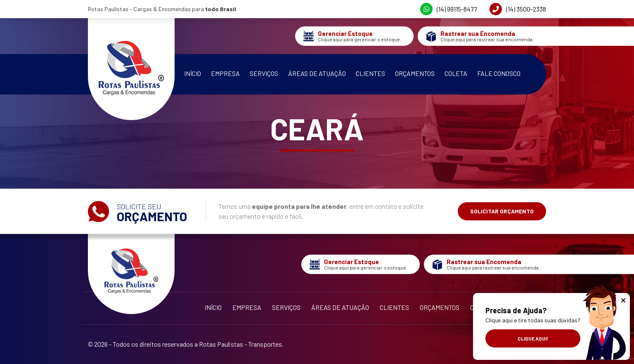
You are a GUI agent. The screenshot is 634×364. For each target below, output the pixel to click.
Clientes (370, 73)
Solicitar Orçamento (502, 211)
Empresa (225, 73)
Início (193, 73)
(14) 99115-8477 (449, 9)
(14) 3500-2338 (518, 9)
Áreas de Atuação (317, 73)
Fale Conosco (499, 73)
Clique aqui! (533, 338)
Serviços (264, 73)
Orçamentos (415, 73)
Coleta (456, 73)
